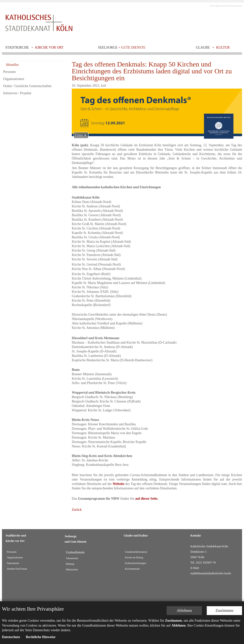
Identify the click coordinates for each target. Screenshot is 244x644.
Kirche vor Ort (49, 47)
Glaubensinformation (136, 552)
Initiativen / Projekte (17, 93)
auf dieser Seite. (147, 499)
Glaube (203, 47)
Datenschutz (223, 6)
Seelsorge (122, 47)
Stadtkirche (17, 47)
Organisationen (14, 79)
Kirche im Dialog (134, 557)
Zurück (77, 510)
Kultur (223, 47)
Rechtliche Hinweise (41, 637)
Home (213, 6)
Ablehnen (184, 610)
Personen (9, 72)
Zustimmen (225, 610)
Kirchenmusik (132, 569)
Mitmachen (72, 570)
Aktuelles (12, 65)
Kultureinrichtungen (135, 563)
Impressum (237, 6)
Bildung (70, 564)
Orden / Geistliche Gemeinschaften (27, 86)
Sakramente (13, 563)
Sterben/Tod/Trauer (17, 569)
